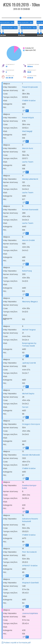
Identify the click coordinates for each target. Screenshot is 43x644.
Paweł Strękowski (30, 87)
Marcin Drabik (28, 240)
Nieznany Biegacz (30, 302)
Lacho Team (28, 162)
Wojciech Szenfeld (30, 583)
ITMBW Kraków (29, 101)
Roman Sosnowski (30, 210)
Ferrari (26, 407)
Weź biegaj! (28, 131)
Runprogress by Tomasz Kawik (29, 345)
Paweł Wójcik (28, 118)
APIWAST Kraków (30, 566)
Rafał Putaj (27, 271)
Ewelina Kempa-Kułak (30, 487)
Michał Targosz (29, 330)
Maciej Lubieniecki (30, 179)
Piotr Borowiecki (29, 552)
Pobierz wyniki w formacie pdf (16, 643)
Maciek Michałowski (31, 455)
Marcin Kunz (28, 148)
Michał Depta (28, 394)
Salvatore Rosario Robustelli (30, 520)
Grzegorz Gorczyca (31, 424)
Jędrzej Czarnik (29, 363)
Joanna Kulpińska (30, 613)
